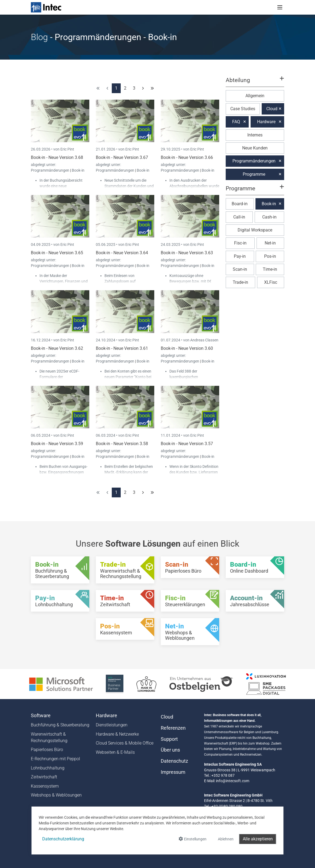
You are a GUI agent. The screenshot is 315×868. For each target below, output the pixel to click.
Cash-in (269, 217)
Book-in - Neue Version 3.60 (187, 348)
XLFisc (271, 282)
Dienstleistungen (112, 725)
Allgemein (255, 96)
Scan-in (240, 269)
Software (41, 716)
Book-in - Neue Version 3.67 (122, 157)
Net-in (270, 243)
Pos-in (270, 256)
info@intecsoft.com (233, 781)
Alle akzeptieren (258, 839)
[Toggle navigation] (280, 7)
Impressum (173, 772)
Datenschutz (174, 761)
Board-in (240, 204)
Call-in (239, 217)
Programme (254, 174)
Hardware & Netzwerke (117, 734)
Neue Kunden (255, 148)
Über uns (170, 750)
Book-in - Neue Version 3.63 (187, 253)
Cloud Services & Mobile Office (125, 743)
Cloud (272, 109)
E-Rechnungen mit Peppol (55, 759)
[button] (255, 83)
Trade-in (240, 282)
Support (169, 739)
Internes (255, 135)
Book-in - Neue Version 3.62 (57, 348)
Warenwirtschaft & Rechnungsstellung (49, 737)
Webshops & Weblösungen (56, 795)
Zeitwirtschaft (44, 777)
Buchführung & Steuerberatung (60, 725)
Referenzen (173, 728)
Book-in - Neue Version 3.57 (187, 444)
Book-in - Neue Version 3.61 (122, 348)
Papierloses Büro (47, 750)
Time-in (270, 269)
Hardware (266, 122)
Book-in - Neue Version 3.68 (57, 157)
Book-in (78, 170)
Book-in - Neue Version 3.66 (187, 157)
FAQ (236, 122)
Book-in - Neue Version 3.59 (57, 444)
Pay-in (240, 256)
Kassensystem (45, 786)
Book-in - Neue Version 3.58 (122, 444)
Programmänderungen (50, 170)
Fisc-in (240, 243)
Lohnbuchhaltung (48, 768)
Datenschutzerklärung (63, 839)
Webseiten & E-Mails (115, 752)
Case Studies (243, 109)
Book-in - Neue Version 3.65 (57, 253)
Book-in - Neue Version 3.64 (122, 253)
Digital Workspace (255, 230)
